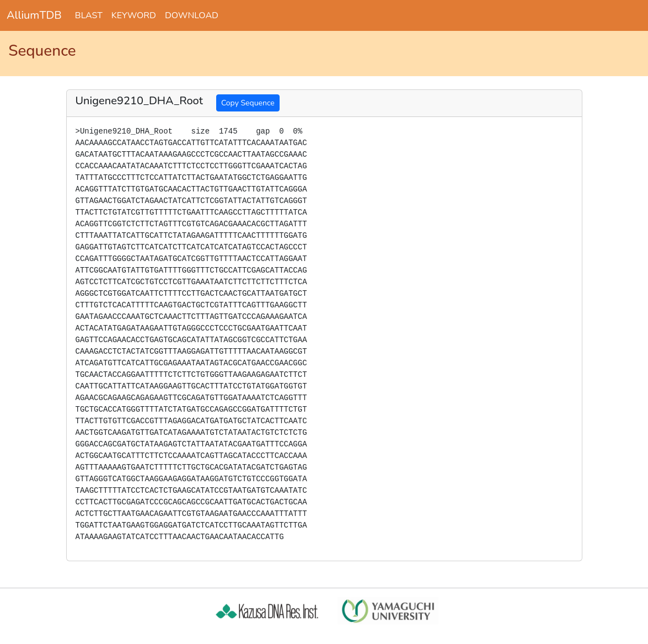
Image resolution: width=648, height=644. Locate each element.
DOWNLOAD (192, 15)
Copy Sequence (248, 103)
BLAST (89, 15)
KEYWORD (134, 15)
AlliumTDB (34, 15)
